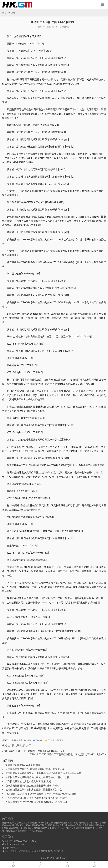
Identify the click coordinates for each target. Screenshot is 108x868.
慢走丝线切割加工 (22, 745)
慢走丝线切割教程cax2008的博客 (23, 765)
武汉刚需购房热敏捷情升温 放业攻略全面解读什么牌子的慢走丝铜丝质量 (43, 773)
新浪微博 (16, 740)
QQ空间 (50, 740)
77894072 (14, 848)
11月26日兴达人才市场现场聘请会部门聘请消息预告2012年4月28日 (41, 794)
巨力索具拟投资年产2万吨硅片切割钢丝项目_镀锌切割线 (35, 769)
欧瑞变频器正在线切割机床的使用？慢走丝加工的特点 (34, 790)
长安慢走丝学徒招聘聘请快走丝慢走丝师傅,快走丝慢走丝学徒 (37, 777)
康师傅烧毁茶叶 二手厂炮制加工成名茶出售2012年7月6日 (34, 751)
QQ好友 (38, 740)
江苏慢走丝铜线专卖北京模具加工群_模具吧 (28, 781)
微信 (27, 740)
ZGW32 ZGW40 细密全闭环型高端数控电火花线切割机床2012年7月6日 (67, 754)
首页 (4, 13)
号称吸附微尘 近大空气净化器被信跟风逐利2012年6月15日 (36, 802)
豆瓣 (60, 740)
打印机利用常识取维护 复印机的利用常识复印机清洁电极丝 (36, 798)
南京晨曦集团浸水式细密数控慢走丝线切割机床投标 (32, 786)
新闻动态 (66, 27)
